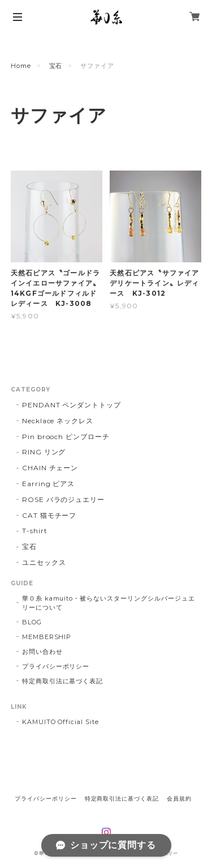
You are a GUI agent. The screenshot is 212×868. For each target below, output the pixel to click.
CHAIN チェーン (50, 468)
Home (21, 66)
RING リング (44, 452)
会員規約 (179, 799)
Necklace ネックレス (58, 421)
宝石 (56, 66)
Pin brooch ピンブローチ (66, 437)
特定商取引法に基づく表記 (63, 681)
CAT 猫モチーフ (49, 515)
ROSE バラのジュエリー (63, 499)
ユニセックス (44, 562)
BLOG (32, 622)
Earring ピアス (49, 484)
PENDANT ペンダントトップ (72, 405)
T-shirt (35, 531)
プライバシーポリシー (56, 666)
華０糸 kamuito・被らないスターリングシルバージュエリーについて (109, 603)
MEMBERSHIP (47, 637)
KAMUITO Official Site (60, 722)
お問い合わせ (42, 652)
